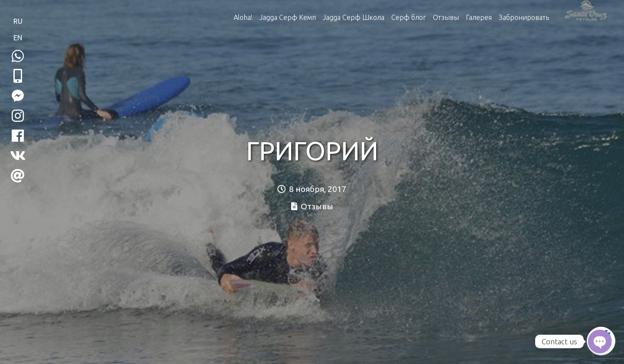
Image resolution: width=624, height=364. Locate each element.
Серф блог (409, 17)
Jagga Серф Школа (354, 17)
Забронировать (524, 17)
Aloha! (243, 17)
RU (18, 21)
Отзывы (446, 17)
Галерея (479, 17)
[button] (18, 76)
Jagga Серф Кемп (288, 17)
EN (18, 38)
